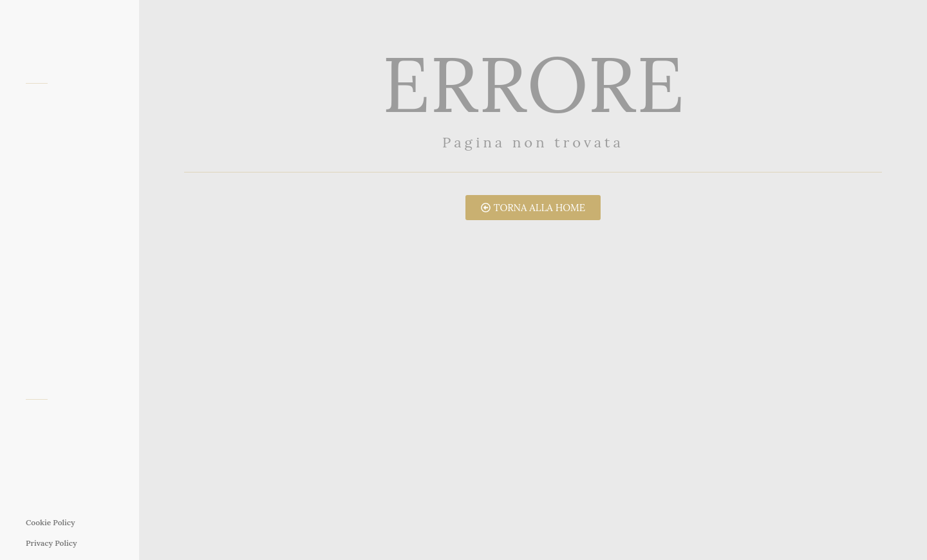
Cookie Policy (51, 522)
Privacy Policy (51, 543)
